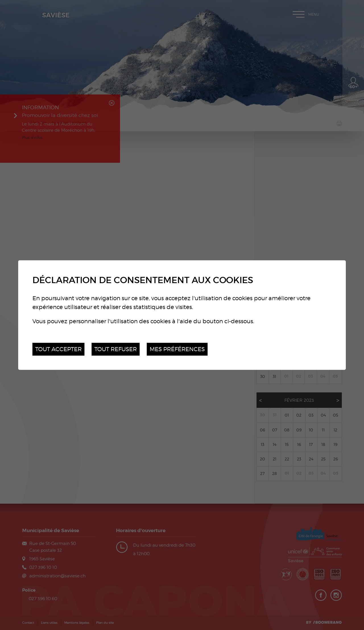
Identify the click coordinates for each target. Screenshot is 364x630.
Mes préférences (177, 349)
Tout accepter (58, 349)
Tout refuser (116, 349)
